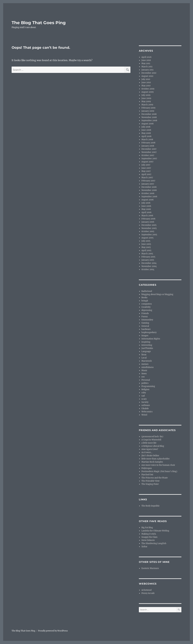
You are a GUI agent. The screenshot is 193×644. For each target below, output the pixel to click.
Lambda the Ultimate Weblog (155, 531)
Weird (144, 415)
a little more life (149, 443)
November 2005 (149, 228)
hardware (146, 329)
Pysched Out (147, 475)
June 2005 (146, 244)
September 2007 (149, 159)
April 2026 (146, 57)
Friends (145, 313)
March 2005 (147, 254)
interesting (147, 345)
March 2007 (147, 178)
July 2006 (146, 203)
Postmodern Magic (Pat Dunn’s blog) (159, 471)
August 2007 (147, 162)
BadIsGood (147, 291)
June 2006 (146, 206)
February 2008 (148, 143)
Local (144, 358)
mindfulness (148, 367)
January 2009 (148, 111)
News (144, 374)
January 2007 (148, 184)
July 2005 (146, 241)
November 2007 (149, 152)
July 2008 (146, 127)
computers (147, 304)
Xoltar (144, 547)
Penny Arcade (148, 593)
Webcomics (147, 412)
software (146, 405)
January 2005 (148, 260)
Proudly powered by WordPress (53, 631)
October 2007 (148, 155)
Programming (148, 386)
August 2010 (147, 76)
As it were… (147, 452)
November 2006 (149, 190)
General (145, 326)
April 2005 (146, 250)
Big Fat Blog (147, 528)
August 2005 (147, 238)
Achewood (146, 590)
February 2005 (148, 257)
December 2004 (149, 263)
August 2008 (147, 124)
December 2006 (149, 187)
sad (143, 396)
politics (145, 383)
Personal (146, 380)
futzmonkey (147, 320)
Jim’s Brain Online (150, 456)
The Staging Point (150, 484)
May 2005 (146, 247)
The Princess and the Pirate (155, 478)
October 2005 (148, 231)
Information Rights (151, 339)
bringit (145, 301)
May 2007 (146, 171)
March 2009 (147, 105)
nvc (143, 377)
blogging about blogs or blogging (157, 294)
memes (145, 364)
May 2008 (146, 133)
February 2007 (148, 181)
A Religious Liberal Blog (153, 446)
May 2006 (146, 209)
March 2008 (147, 140)
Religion (145, 389)
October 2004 (148, 269)
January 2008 (148, 146)
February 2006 (148, 219)
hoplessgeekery (149, 332)
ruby (144, 393)
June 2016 (146, 60)
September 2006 (149, 197)
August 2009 (148, 92)
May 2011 (146, 63)
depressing (147, 310)
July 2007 (146, 165)
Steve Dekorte (148, 540)
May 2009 (146, 101)
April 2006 (146, 212)
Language (146, 351)
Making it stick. (149, 534)
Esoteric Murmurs (150, 568)
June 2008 (146, 130)
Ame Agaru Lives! (150, 449)
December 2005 (149, 225)
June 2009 (146, 98)
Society (145, 402)
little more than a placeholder (156, 459)
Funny (145, 317)
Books (144, 298)
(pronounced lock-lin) (152, 437)
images (145, 336)
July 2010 (146, 79)
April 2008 (146, 136)
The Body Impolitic (151, 506)
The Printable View (150, 481)
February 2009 (148, 108)
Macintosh (147, 361)
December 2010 (149, 73)
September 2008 (149, 121)
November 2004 (149, 266)
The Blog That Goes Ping (39, 23)
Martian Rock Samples (152, 462)
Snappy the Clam (149, 537)
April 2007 (146, 174)
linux (144, 355)
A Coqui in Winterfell (151, 440)
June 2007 (146, 168)
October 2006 (148, 193)
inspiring (146, 342)
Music (144, 370)
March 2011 (147, 67)
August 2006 (148, 200)
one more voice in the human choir (158, 465)
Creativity (146, 307)
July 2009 (146, 95)
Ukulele (145, 408)
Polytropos (147, 468)
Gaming (145, 323)
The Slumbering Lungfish (154, 543)
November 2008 (149, 117)
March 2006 (147, 216)
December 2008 (149, 114)
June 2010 (146, 82)
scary (144, 399)
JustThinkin (147, 348)
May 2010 (146, 86)
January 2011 (147, 70)
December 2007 (149, 149)
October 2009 (148, 89)
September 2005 (149, 235)
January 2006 (148, 222)
